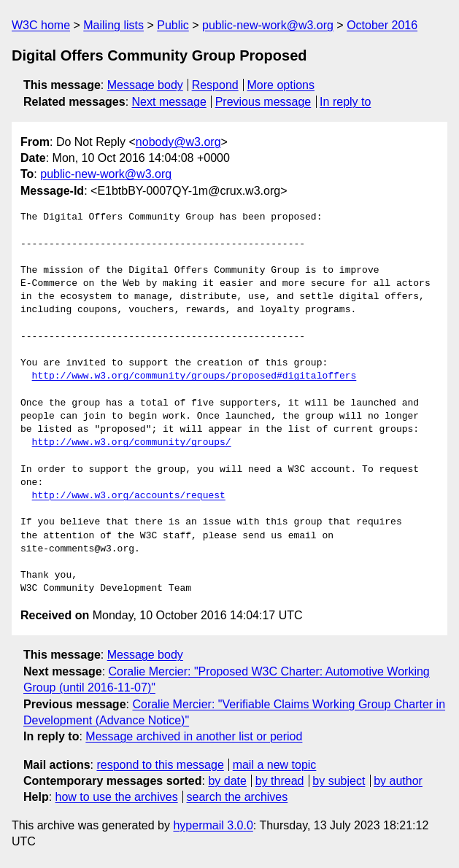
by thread (280, 781)
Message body (145, 85)
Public (173, 25)
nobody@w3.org (178, 142)
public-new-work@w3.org (268, 25)
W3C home (41, 25)
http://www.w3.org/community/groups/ (132, 443)
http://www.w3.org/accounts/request (129, 496)
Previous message (263, 102)
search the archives (238, 797)
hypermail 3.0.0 (213, 825)
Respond (215, 85)
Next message (169, 102)
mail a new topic (275, 765)
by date (227, 781)
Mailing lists (113, 25)
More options (281, 85)
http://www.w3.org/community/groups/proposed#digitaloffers (194, 376)
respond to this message (160, 765)
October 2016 (382, 25)
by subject (339, 781)
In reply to (345, 102)
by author (398, 781)
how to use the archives (117, 797)
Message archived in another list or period (194, 736)
